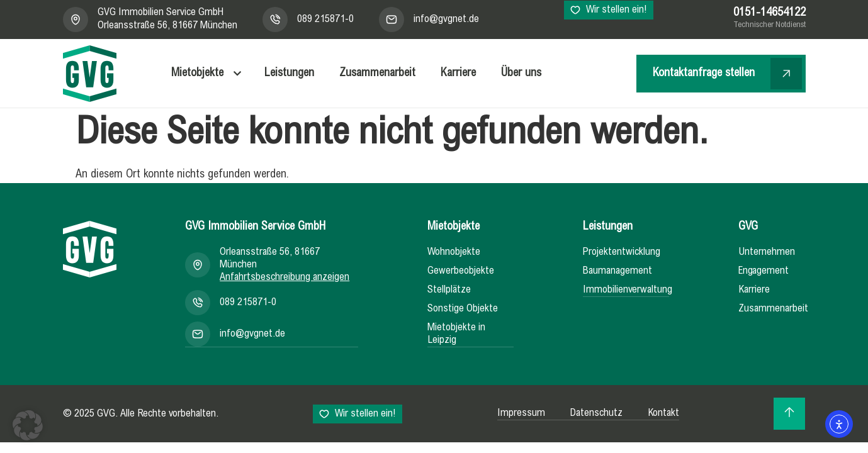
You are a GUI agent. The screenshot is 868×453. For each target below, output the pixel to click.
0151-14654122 (769, 13)
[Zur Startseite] (90, 249)
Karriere (458, 74)
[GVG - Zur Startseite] (90, 74)
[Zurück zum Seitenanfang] (789, 411)
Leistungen (289, 74)
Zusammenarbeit (377, 74)
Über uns (521, 74)
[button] (28, 425)
